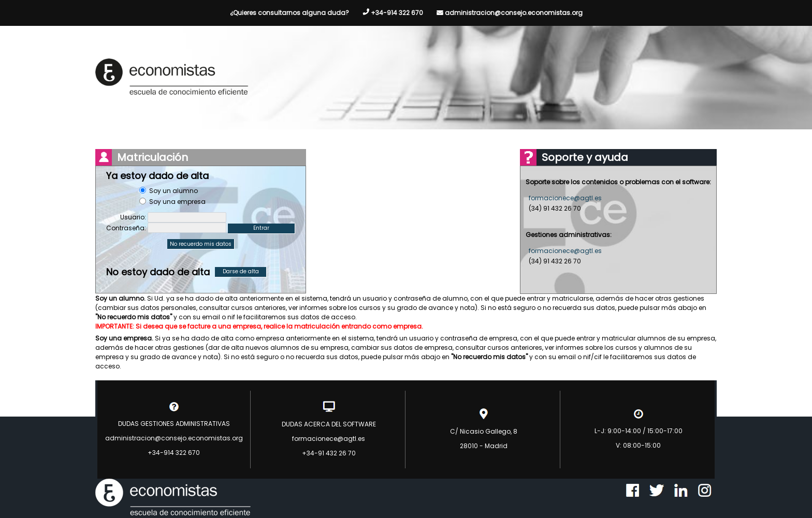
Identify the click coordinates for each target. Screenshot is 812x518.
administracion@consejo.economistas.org (514, 13)
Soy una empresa (177, 202)
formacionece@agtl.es (565, 198)
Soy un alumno (173, 191)
